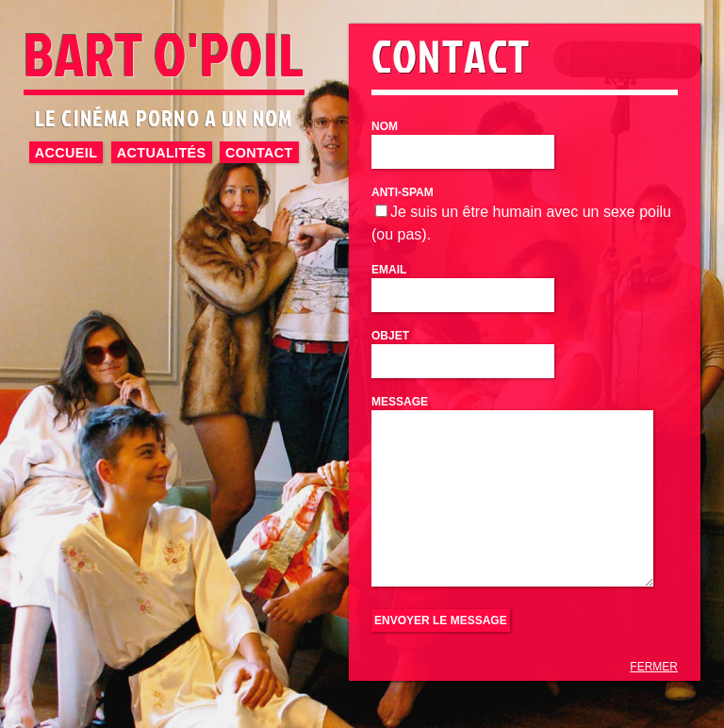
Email (389, 270)
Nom (385, 126)
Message (400, 402)
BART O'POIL (164, 53)
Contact (259, 152)
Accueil (66, 152)
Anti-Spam (403, 192)
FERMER (654, 667)
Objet (390, 336)
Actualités (162, 152)
